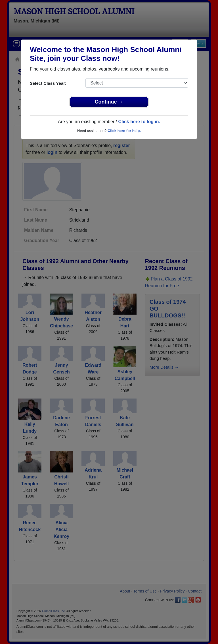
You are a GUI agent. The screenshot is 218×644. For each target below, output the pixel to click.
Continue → (109, 102)
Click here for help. (124, 131)
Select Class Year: (48, 83)
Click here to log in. (139, 122)
